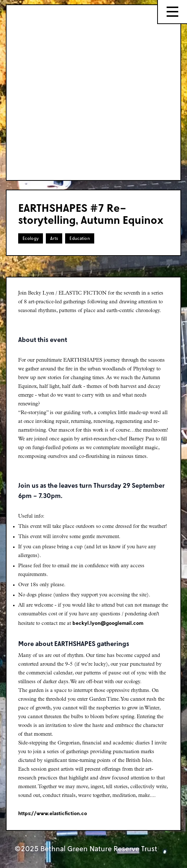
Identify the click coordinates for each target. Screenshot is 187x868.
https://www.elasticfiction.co (53, 813)
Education (80, 238)
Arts (54, 238)
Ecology (31, 238)
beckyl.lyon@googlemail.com (108, 623)
